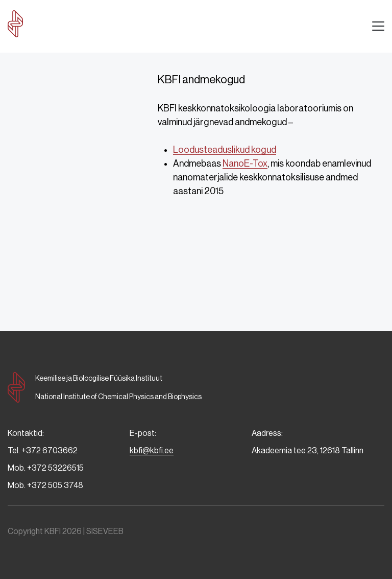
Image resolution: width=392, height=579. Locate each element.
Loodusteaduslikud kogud (225, 150)
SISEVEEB (105, 531)
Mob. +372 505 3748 (45, 485)
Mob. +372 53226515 (46, 468)
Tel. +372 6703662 (43, 450)
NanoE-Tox (245, 164)
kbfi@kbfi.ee (152, 450)
